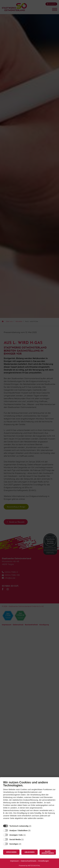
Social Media (15, 839)
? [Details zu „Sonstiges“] (23, 844)
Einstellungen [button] (44, 861)
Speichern (11, 852)
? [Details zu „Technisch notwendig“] (33, 826)
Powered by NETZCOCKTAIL (29, 866)
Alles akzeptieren (48, 852)
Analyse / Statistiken (18, 830)
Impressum (14, 861)
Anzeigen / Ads (16, 835)
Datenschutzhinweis (29, 861)
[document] (29, 802)
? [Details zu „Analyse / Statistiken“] (33, 830)
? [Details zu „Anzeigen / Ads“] (28, 835)
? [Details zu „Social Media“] (26, 839)
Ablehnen (29, 852)
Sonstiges (14, 844)
